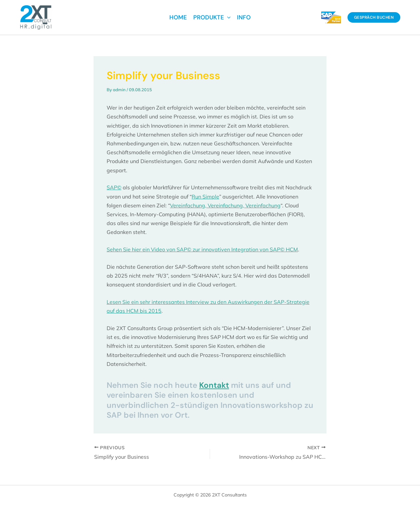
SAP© (114, 187)
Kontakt (214, 385)
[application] (227, 17)
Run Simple (205, 197)
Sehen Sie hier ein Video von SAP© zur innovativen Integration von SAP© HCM (202, 249)
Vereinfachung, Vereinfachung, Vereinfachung (225, 205)
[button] (374, 17)
